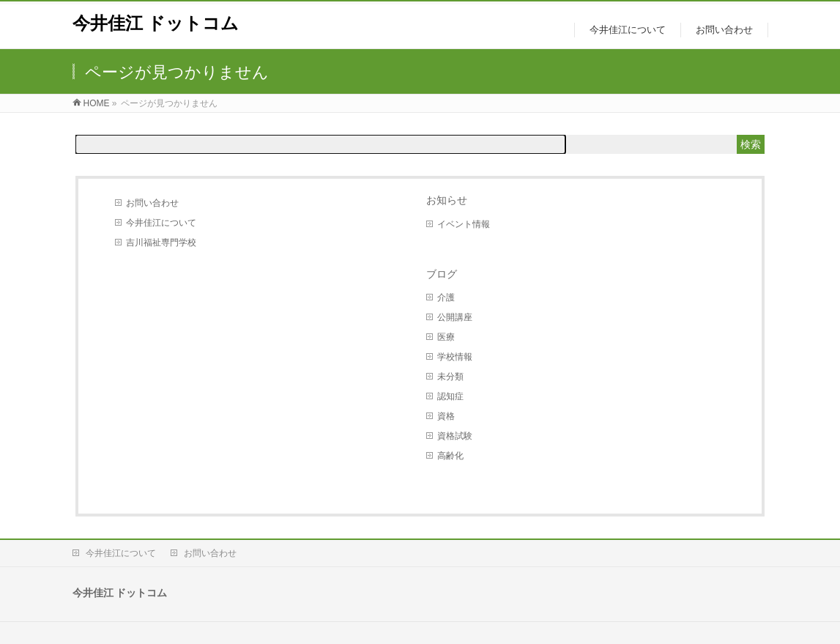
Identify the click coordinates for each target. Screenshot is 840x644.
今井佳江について (161, 223)
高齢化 (450, 456)
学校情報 (455, 357)
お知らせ (447, 200)
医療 (446, 337)
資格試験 (455, 436)
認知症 (450, 396)
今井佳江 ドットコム (156, 23)
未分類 (450, 377)
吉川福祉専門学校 (161, 243)
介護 (446, 297)
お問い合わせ (152, 203)
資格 (446, 416)
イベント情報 (464, 224)
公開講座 (455, 317)
